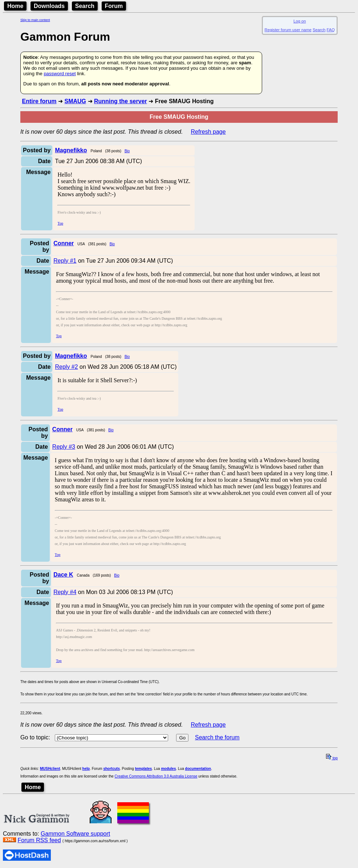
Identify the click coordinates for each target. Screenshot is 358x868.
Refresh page (208, 132)
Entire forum (39, 101)
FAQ (331, 30)
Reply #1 (65, 261)
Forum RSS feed (39, 840)
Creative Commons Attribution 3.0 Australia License (156, 776)
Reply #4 (65, 592)
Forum (114, 6)
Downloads (49, 6)
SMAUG (75, 101)
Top (60, 223)
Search (85, 6)
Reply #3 (64, 447)
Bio (127, 151)
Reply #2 (66, 367)
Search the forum (217, 737)
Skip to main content (35, 20)
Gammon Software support (75, 834)
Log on (300, 21)
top (332, 758)
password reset (60, 74)
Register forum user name (288, 30)
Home (15, 6)
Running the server (121, 101)
